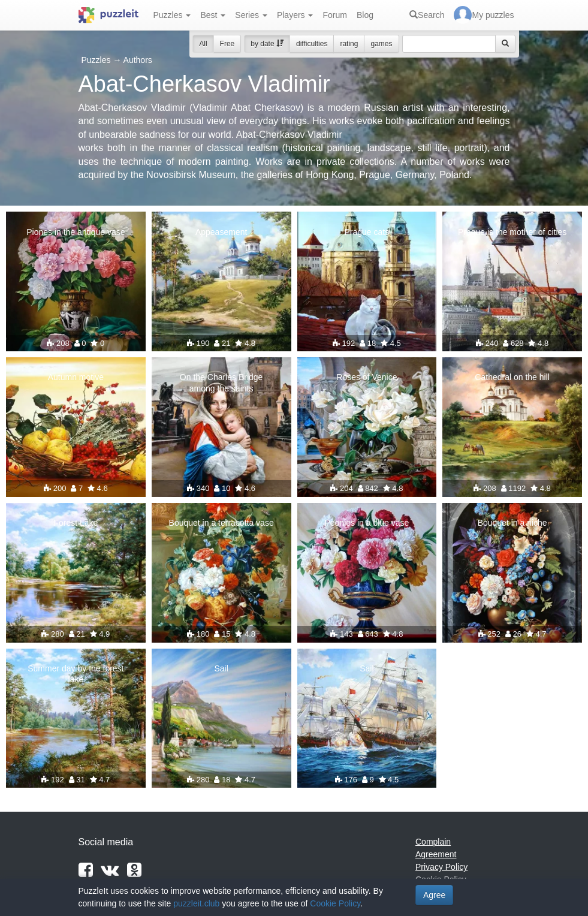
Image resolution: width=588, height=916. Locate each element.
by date (267, 44)
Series (251, 15)
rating (349, 44)
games (381, 44)
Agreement (436, 854)
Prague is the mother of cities (512, 232)
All (203, 44)
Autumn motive (76, 377)
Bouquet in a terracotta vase (221, 523)
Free (227, 44)
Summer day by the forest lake (76, 674)
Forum (334, 15)
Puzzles (172, 15)
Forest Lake (76, 523)
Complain (433, 842)
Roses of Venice (367, 377)
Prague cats (367, 232)
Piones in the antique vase (76, 232)
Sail (221, 668)
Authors (138, 60)
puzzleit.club (196, 903)
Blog (365, 15)
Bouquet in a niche (512, 523)
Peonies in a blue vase (367, 523)
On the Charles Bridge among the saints (221, 382)
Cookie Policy (335, 903)
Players (295, 15)
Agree (434, 895)
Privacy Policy (441, 867)
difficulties (312, 44)
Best (213, 15)
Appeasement (221, 232)
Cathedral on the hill (512, 377)
